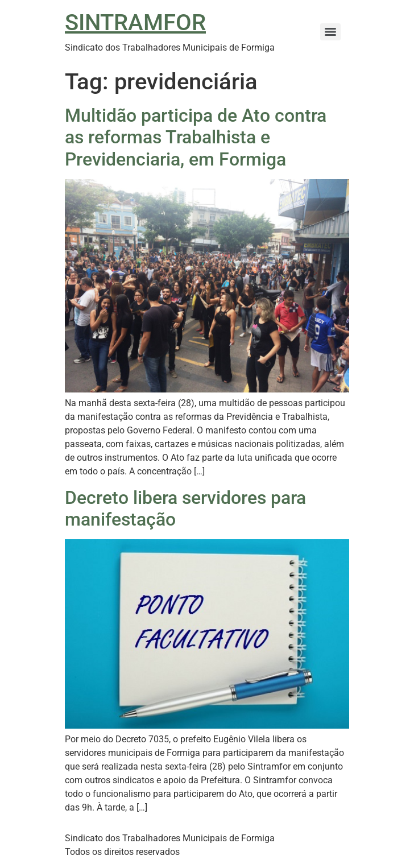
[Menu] (330, 32)
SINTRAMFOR (135, 22)
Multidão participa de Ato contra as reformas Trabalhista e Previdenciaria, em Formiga (196, 137)
